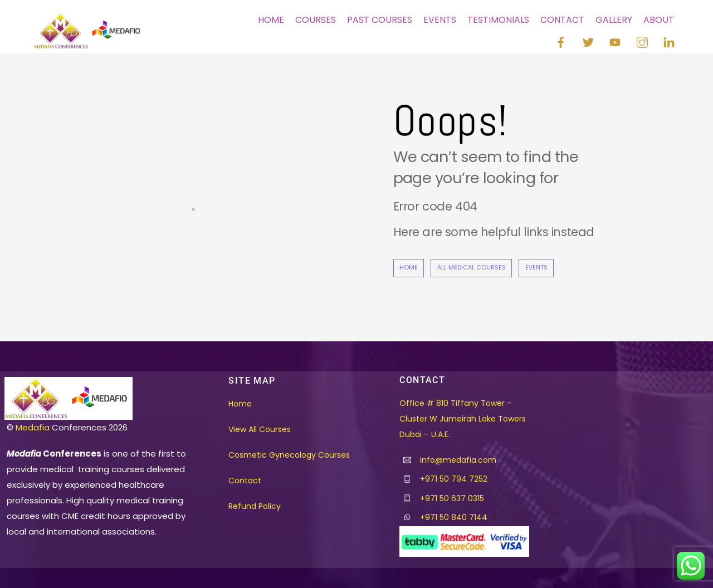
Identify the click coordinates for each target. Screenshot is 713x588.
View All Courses (260, 429)
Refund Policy (255, 506)
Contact (562, 20)
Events (440, 20)
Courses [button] (316, 20)
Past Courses (380, 20)
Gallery (614, 20)
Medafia (33, 427)
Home (271, 20)
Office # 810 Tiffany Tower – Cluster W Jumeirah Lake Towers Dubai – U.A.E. (463, 419)
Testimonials (498, 20)
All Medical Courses (472, 268)
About (659, 20)
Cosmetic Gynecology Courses (289, 455)
